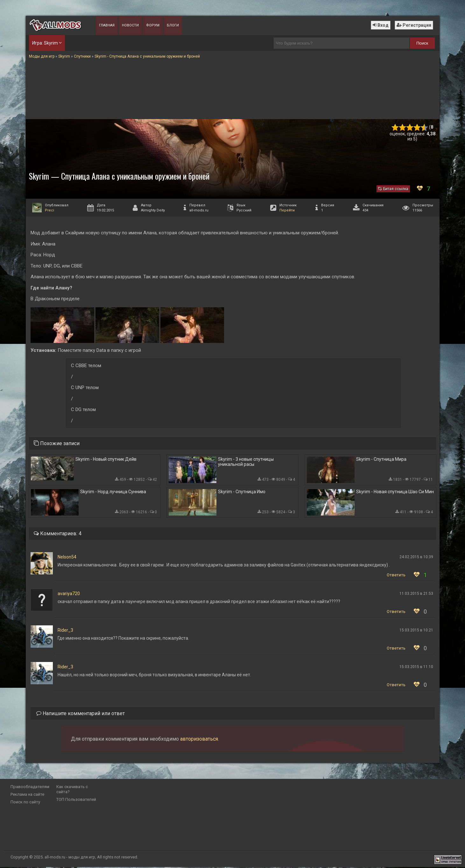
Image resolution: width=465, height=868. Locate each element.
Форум (153, 25)
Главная (107, 25)
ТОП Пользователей (76, 800)
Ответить (396, 576)
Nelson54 (67, 558)
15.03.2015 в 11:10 (416, 668)
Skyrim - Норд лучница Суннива (113, 493)
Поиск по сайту (25, 803)
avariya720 (69, 594)
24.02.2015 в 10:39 (416, 558)
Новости (130, 25)
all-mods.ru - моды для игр (70, 858)
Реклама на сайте (27, 795)
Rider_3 (65, 631)
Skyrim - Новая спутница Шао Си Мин (395, 493)
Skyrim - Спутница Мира (381, 459)
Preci (49, 210)
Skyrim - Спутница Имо (242, 493)
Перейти (287, 210)
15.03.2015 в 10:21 (416, 631)
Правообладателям (30, 788)
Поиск (422, 43)
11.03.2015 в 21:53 (416, 594)
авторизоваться (199, 740)
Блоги (173, 25)
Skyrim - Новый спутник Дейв (106, 459)
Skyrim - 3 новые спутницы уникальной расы (246, 462)
